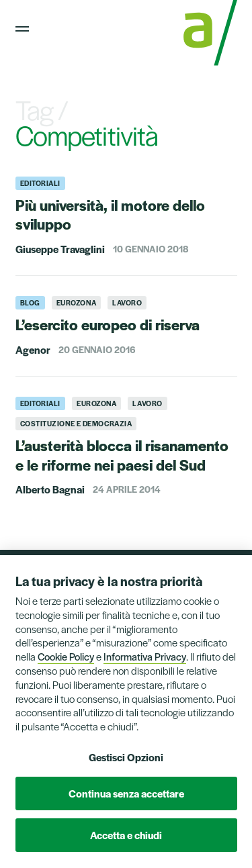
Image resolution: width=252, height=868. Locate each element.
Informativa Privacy (145, 656)
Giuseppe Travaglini (60, 249)
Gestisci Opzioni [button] (126, 757)
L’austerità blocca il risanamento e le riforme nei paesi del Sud (122, 455)
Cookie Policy (66, 656)
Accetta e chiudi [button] (126, 835)
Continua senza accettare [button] (126, 793)
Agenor (33, 349)
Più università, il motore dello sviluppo (110, 214)
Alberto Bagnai (50, 489)
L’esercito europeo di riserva (108, 324)
